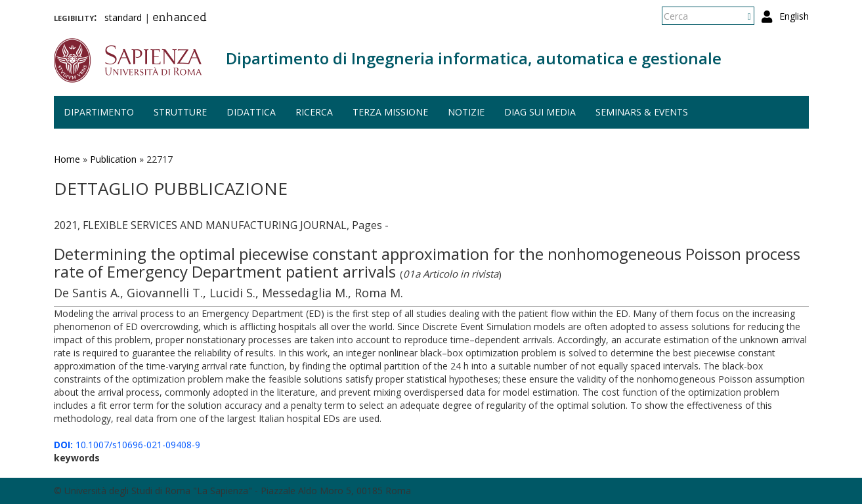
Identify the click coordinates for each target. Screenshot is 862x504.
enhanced (180, 18)
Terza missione (390, 112)
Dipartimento (99, 112)
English (794, 16)
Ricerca (314, 112)
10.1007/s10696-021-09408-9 (127, 445)
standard (123, 17)
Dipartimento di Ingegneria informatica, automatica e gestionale (474, 58)
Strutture (180, 112)
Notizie (466, 112)
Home (67, 159)
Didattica (251, 112)
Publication (113, 159)
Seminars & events (642, 112)
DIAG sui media (540, 112)
